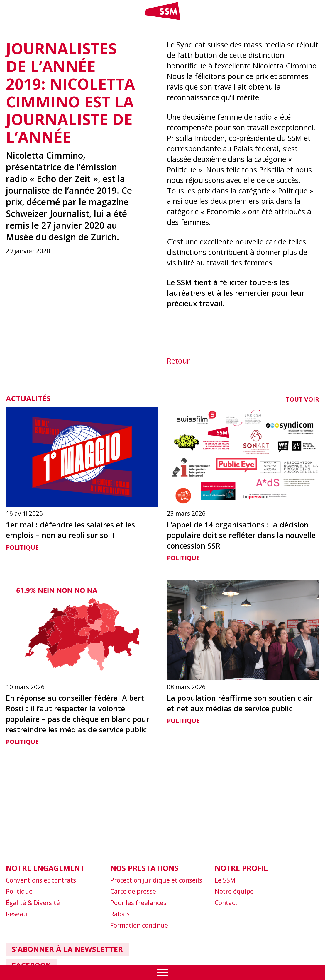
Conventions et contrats (41, 880)
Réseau (17, 914)
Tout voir (302, 399)
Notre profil (241, 868)
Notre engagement (45, 868)
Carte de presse (133, 891)
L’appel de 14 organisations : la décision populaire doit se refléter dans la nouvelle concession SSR (241, 535)
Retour (178, 361)
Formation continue (139, 925)
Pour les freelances (138, 903)
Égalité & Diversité (33, 903)
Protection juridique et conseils (156, 880)
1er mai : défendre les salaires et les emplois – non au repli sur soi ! (70, 530)
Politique (22, 547)
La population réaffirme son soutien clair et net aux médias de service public (240, 703)
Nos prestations (144, 868)
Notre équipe (234, 891)
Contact (226, 903)
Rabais (120, 914)
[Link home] (162, 19)
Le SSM (225, 880)
